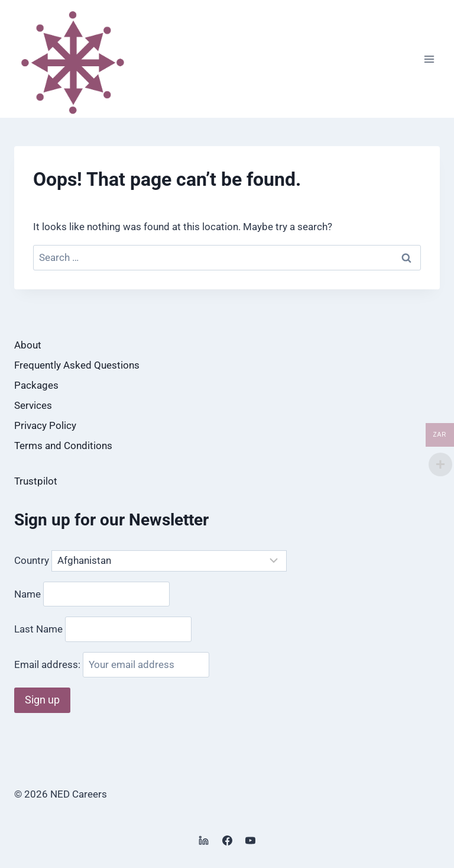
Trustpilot (36, 481)
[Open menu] (429, 59)
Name (27, 593)
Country (32, 560)
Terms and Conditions (63, 446)
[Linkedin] (204, 840)
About (28, 345)
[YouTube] (250, 840)
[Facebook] (227, 840)
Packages (36, 385)
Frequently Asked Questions (77, 365)
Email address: (112, 664)
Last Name (38, 629)
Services (33, 405)
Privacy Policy (45, 425)
